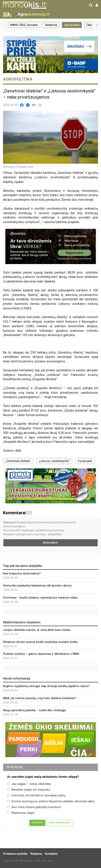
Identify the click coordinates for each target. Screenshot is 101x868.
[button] (4, 25)
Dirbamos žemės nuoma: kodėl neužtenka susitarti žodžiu (40, 642)
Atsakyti (37, 823)
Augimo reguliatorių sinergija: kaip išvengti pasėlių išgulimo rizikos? (46, 686)
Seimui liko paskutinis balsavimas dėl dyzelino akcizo (37, 586)
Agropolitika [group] (72, 25)
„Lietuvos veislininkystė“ (54, 461)
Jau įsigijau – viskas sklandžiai (29, 784)
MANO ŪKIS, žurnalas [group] (24, 25)
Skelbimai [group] (51, 25)
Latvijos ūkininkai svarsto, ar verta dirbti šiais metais (37, 630)
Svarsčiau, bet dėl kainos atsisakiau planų (36, 795)
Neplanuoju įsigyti (21, 813)
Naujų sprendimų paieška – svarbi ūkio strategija (34, 710)
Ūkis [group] (89, 25)
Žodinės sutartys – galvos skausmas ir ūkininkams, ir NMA (41, 654)
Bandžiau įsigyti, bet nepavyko (29, 790)
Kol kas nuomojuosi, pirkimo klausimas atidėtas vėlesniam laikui (51, 801)
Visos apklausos (60, 823)
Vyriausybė (85, 461)
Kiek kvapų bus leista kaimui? (22, 573)
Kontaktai (51, 854)
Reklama (36, 854)
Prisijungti (50, 543)
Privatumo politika (15, 854)
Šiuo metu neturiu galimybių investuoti (34, 807)
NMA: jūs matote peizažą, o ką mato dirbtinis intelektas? (39, 698)
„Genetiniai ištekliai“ (18, 461)
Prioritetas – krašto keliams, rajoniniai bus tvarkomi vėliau (40, 598)
